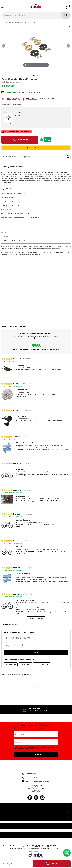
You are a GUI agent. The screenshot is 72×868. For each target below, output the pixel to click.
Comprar (20, 140)
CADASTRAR (36, 754)
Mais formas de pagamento (11, 105)
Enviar (36, 652)
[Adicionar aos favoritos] (68, 27)
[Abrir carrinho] (67, 6)
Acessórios (18, 22)
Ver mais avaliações (36, 618)
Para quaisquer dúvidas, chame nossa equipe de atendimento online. (36, 728)
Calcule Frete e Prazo (10, 157)
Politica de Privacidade (44, 747)
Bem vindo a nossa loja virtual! (36, 725)
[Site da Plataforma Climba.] (36, 854)
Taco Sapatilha (29, 22)
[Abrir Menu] (3, 6)
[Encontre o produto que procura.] (66, 15)
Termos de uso (31, 747)
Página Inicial (7, 22)
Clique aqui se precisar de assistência (46, 249)
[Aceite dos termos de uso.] (14, 747)
